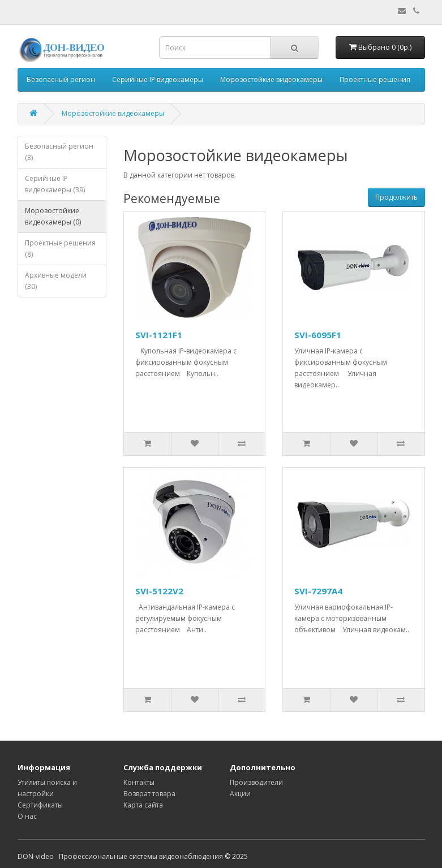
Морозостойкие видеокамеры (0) (53, 216)
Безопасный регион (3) (59, 152)
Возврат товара (149, 794)
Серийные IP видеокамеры (158, 79)
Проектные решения (375, 79)
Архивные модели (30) (56, 281)
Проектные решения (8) (60, 249)
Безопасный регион (61, 79)
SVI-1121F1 (159, 335)
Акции (240, 794)
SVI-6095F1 (318, 335)
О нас (27, 816)
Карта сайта (143, 805)
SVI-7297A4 (318, 591)
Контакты (139, 782)
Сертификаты (40, 805)
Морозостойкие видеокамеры (271, 79)
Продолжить (396, 197)
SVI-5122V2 (159, 591)
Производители (256, 782)
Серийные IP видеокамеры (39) (55, 184)
